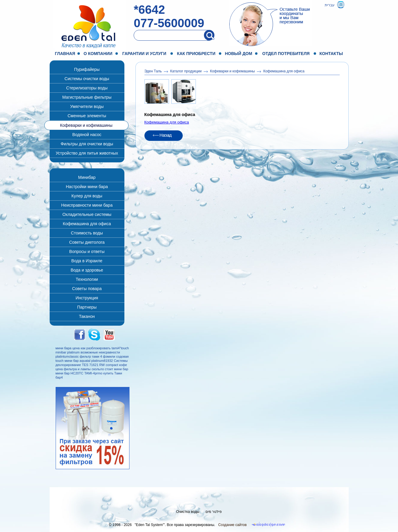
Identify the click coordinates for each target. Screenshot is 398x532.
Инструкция (87, 298)
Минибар (87, 177)
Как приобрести (196, 54)
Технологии (87, 279)
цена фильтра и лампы (73, 369)
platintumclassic (67, 356)
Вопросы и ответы (87, 251)
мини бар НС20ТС (70, 373)
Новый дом (238, 54)
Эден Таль (153, 71)
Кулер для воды (87, 196)
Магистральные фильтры (87, 97)
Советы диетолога (87, 242)
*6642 (149, 10)
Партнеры (87, 307)
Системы (121, 361)
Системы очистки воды (87, 79)
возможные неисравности (100, 352)
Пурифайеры (87, 69)
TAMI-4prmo (93, 373)
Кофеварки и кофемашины (86, 125)
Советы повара (87, 289)
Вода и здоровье (87, 270)
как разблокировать (96, 348)
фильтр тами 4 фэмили (97, 356)
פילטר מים (214, 512)
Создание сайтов (232, 525)
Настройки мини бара (87, 187)
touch (60, 361)
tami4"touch (120, 348)
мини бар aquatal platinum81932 (89, 361)
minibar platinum (68, 352)
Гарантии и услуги (144, 54)
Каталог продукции (186, 71)
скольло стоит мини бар (110, 369)
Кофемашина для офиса (87, 224)
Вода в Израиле (87, 261)
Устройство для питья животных (87, 153)
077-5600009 (169, 23)
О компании (98, 54)
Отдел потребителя (286, 54)
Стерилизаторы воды (87, 88)
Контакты (331, 54)
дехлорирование (68, 365)
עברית (330, 5)
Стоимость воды (87, 233)
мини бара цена (68, 348)
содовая (122, 356)
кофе (123, 365)
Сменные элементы (87, 116)
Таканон (87, 316)
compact (112, 365)
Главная (65, 54)
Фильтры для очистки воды (87, 144)
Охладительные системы (87, 214)
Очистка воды (188, 512)
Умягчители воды (87, 106)
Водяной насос (87, 135)
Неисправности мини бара (87, 205)
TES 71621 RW (93, 365)
